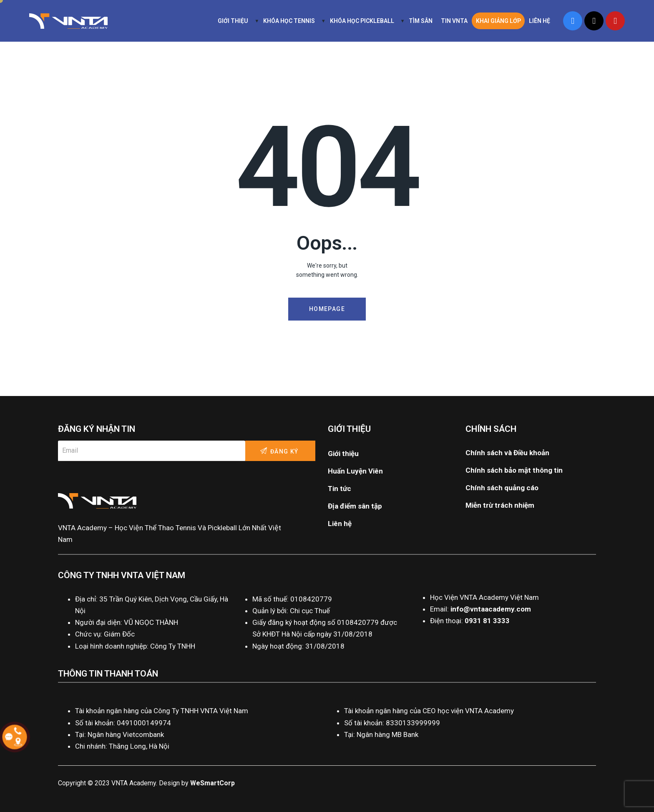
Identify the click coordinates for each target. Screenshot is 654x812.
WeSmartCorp (213, 783)
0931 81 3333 (487, 621)
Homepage (327, 309)
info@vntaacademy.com (491, 609)
